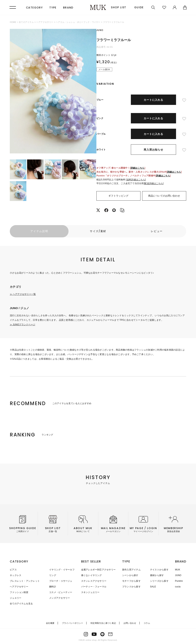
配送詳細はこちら (154, 183)
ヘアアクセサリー (45, 22)
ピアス (13, 570)
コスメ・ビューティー (61, 592)
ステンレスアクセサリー (94, 581)
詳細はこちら (138, 168)
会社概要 (50, 623)
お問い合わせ (130, 623)
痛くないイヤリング (92, 575)
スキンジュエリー (90, 592)
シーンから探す (130, 575)
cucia (178, 587)
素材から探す (157, 575)
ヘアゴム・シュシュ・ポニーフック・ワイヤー (78, 22)
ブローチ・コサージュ (61, 581)
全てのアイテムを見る (21, 604)
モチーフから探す (131, 581)
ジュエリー (16, 598)
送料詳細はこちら (136, 180)
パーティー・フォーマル (94, 587)
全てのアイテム (26, 22)
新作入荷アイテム (131, 570)
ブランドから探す (131, 587)
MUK (178, 570)
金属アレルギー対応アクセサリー (98, 570)
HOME (13, 22)
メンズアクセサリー (59, 598)
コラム (147, 623)
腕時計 (53, 587)
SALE (153, 587)
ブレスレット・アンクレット (25, 581)
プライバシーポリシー (72, 623)
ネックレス (16, 575)
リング (53, 575)
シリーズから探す (159, 581)
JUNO (178, 575)
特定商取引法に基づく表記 (103, 623)
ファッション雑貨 (19, 592)
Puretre (179, 581)
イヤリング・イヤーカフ (62, 570)
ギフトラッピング (118, 196)
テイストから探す (159, 570)
